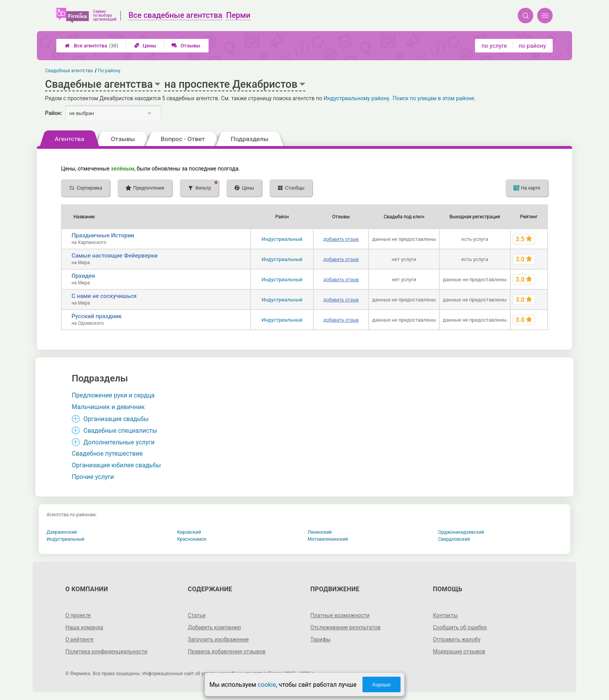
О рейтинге (79, 639)
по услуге (494, 46)
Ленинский (320, 532)
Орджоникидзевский (461, 532)
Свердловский (454, 539)
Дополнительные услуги (119, 442)
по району (532, 46)
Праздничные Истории (103, 235)
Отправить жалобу (457, 639)
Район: (54, 113)
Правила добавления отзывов (227, 651)
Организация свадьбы (116, 419)
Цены (145, 46)
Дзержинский (62, 532)
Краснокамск (192, 539)
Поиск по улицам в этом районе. (434, 98)
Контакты (445, 615)
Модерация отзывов (459, 651)
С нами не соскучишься (104, 296)
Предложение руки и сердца (113, 395)
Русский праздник (97, 316)
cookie (267, 685)
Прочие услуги (93, 477)
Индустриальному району (356, 98)
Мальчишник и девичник (108, 407)
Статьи (197, 615)
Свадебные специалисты (120, 431)
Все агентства (91, 46)
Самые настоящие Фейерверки (115, 256)
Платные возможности (340, 615)
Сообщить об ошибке (460, 627)
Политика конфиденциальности (106, 651)
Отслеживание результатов (345, 627)
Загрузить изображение (218, 639)
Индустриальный (282, 239)
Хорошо (381, 685)
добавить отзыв (341, 239)
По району (109, 71)
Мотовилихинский (328, 539)
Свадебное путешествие (107, 454)
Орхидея (83, 276)
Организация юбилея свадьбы (117, 465)
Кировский (189, 532)
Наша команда (84, 627)
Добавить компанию (215, 627)
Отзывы (186, 46)
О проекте (78, 615)
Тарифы (320, 639)
